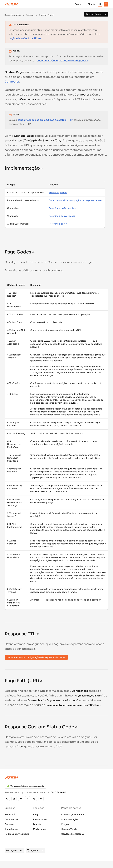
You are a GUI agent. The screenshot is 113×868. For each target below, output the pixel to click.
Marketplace (40, 829)
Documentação (69, 819)
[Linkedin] (14, 799)
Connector (12, 82)
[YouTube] (21, 799)
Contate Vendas (70, 829)
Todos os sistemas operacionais (26, 786)
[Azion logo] (56, 778)
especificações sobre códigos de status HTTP (45, 120)
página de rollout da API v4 (25, 38)
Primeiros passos (58, 192)
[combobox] (11, 850)
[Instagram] (34, 799)
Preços (65, 824)
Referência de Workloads (62, 216)
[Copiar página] (93, 14)
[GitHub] (7, 799)
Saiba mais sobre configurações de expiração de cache (36, 657)
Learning (38, 824)
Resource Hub (41, 819)
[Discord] (41, 799)
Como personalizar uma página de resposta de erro (76, 200)
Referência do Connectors (63, 208)
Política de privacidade (17, 834)
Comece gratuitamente (74, 815)
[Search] (100, 4)
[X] (28, 799)
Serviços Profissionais (73, 834)
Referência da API (58, 224)
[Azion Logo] (11, 4)
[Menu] (106, 4)
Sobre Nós (10, 815)
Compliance (11, 829)
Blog (36, 815)
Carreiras (10, 824)
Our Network (12, 819)
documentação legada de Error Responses (62, 61)
